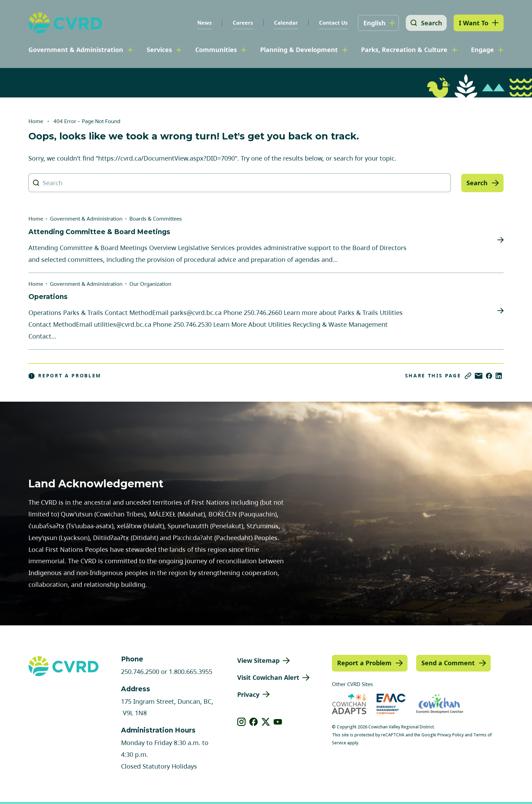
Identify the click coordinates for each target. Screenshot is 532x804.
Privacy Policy (451, 735)
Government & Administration (76, 50)
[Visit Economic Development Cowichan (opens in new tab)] (440, 704)
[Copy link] (468, 376)
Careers (241, 23)
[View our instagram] (242, 722)
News (203, 23)
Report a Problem (65, 376)
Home (36, 121)
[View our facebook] (254, 722)
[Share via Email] (479, 376)
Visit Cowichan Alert (268, 677)
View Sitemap (258, 660)
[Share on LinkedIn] (499, 376)
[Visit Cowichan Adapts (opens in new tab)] (349, 704)
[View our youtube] (278, 722)
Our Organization (150, 284)
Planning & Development (299, 50)
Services (159, 50)
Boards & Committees (156, 219)
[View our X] (266, 722)
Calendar (285, 23)
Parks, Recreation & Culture (404, 50)
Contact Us (332, 23)
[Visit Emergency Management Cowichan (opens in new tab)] (391, 704)
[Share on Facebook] (489, 376)
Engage (482, 50)
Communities (216, 50)
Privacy (248, 694)
